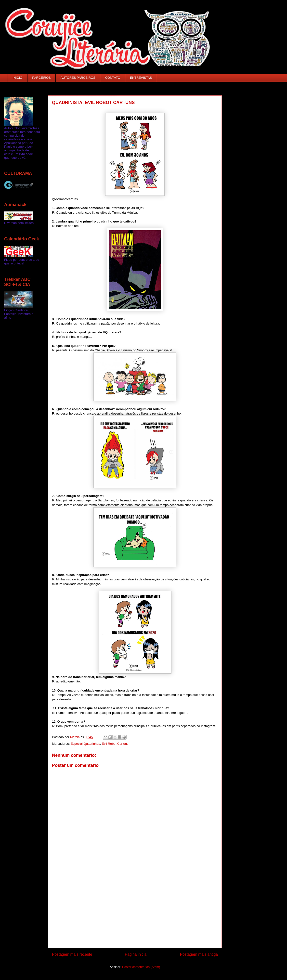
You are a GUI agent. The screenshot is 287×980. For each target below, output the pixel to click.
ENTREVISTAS (141, 78)
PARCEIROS (41, 78)
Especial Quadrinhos (85, 744)
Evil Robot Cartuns (115, 744)
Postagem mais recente (72, 954)
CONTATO (113, 78)
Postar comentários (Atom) (141, 967)
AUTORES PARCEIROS (78, 78)
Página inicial (136, 954)
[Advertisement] (135, 913)
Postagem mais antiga (199, 954)
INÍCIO (18, 78)
